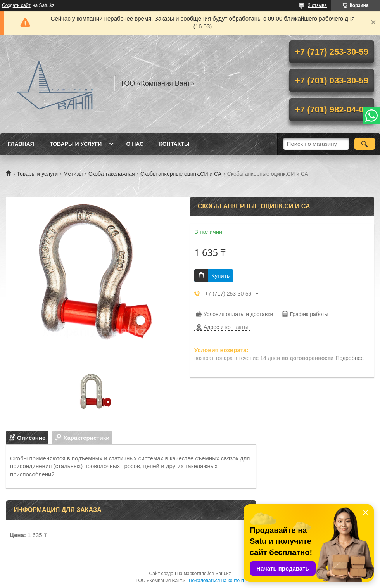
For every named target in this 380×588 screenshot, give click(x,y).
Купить (220, 276)
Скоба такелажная (112, 174)
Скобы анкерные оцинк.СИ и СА (181, 174)
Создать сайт (16, 5)
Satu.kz (223, 574)
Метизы (73, 174)
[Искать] (365, 144)
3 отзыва (317, 5)
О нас (135, 144)
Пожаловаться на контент (217, 581)
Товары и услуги (76, 144)
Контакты (174, 144)
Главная (21, 144)
